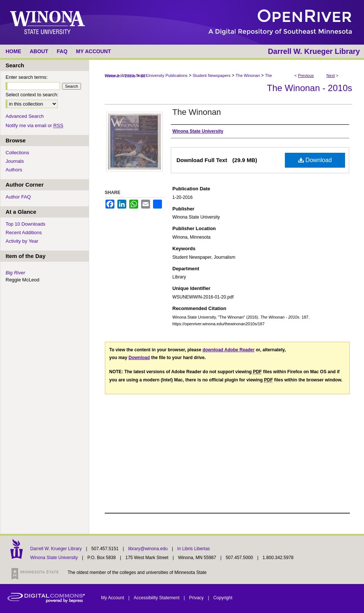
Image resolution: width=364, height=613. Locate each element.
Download (315, 160)
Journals (15, 161)
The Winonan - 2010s (310, 88)
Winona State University (54, 558)
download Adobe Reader (228, 350)
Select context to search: (32, 95)
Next (331, 75)
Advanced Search (25, 116)
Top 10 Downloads (25, 224)
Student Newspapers (212, 75)
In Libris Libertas (194, 549)
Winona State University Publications (154, 75)
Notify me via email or (34, 125)
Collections (17, 153)
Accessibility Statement (157, 598)
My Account (113, 598)
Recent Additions (24, 233)
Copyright (223, 598)
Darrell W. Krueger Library (56, 549)
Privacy (197, 598)
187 (144, 76)
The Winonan (248, 75)
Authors (14, 170)
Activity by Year (22, 241)
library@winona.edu (149, 549)
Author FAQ (18, 197)
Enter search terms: (27, 77)
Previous (306, 75)
